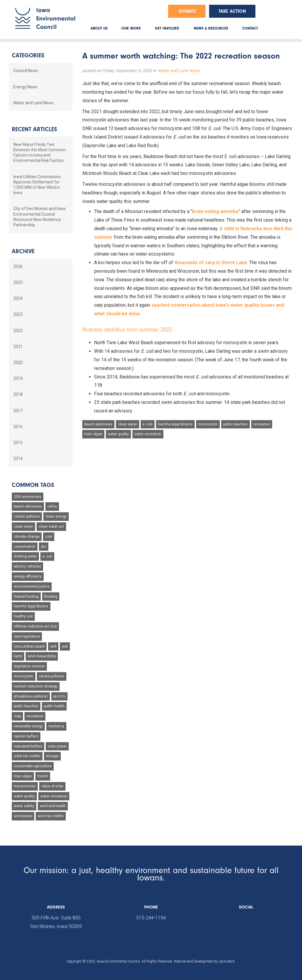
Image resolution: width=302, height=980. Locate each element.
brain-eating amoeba (215, 211)
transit (43, 776)
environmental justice (32, 586)
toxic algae (93, 434)
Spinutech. (227, 961)
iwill (53, 646)
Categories (28, 55)
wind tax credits (51, 816)
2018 (18, 394)
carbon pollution (27, 516)
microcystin (208, 424)
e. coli (148, 424)
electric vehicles (27, 566)
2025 (18, 282)
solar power (57, 746)
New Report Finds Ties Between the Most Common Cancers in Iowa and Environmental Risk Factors (40, 153)
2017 (18, 411)
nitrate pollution (52, 676)
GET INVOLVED (167, 28)
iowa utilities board (29, 646)
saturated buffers (28, 746)
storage (52, 756)
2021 (18, 347)
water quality (118, 434)
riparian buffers (26, 736)
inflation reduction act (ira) (35, 626)
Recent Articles (34, 129)
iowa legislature (27, 636)
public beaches (235, 424)
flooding (51, 597)
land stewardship (42, 656)
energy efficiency (28, 576)
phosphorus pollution (31, 696)
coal (49, 537)
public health (54, 706)
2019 (18, 378)
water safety (24, 806)
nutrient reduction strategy (36, 686)
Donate (187, 11)
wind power (23, 816)
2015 (18, 443)
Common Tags (33, 485)
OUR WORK (131, 28)
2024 (18, 298)
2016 (18, 427)
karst (18, 656)
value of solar (52, 786)
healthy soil (23, 616)
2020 (18, 363)
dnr (44, 547)
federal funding (26, 597)
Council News (26, 71)
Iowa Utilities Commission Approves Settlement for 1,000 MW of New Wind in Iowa (37, 185)
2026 (18, 266)
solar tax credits (27, 756)
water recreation (148, 434)
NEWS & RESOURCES (211, 28)
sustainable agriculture (33, 766)
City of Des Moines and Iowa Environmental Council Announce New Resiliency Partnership (39, 217)
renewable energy (28, 726)
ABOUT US (99, 28)
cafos (52, 506)
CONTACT (250, 28)
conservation (25, 547)
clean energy (56, 516)
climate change (27, 537)
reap (17, 716)
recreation (262, 424)
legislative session (29, 666)
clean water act (51, 526)
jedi (65, 646)
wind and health (53, 806)
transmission (25, 786)
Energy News (25, 87)
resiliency (56, 726)
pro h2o (59, 696)
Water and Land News (179, 71)
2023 (18, 314)
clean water (128, 424)
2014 (18, 459)
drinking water (25, 556)
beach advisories (98, 424)
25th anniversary (28, 497)
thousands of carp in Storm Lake (211, 263)
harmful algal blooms (175, 424)
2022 (18, 331)
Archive (23, 251)
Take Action (232, 11)
